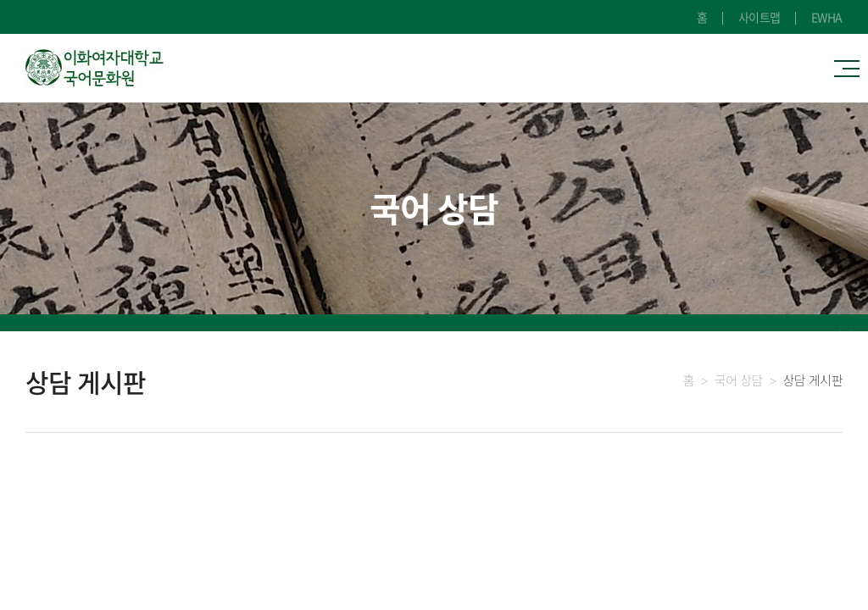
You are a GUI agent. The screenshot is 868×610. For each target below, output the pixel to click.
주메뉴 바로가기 (0, 0)
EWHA (827, 17)
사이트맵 (759, 17)
